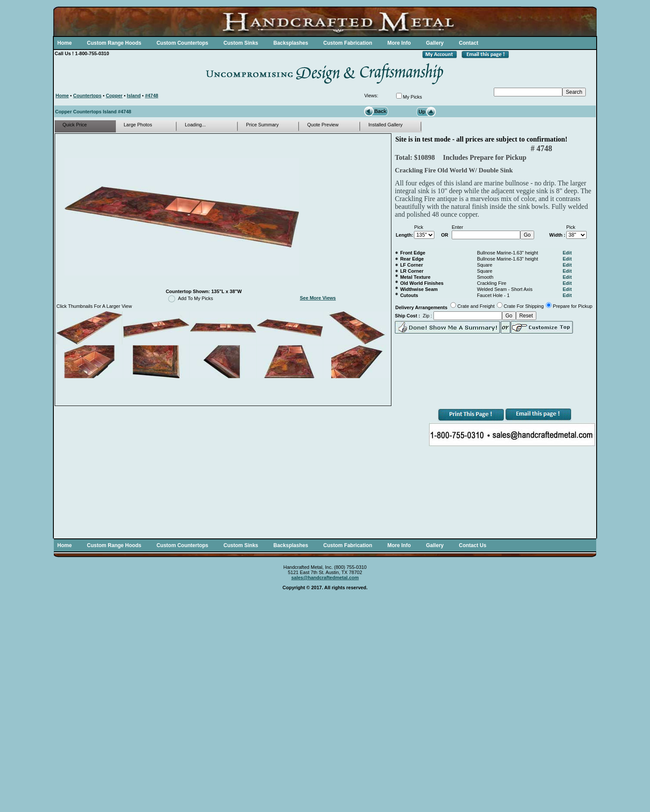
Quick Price (75, 125)
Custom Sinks (241, 43)
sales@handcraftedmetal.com (325, 578)
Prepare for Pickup (573, 306)
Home (64, 43)
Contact (468, 43)
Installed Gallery (386, 125)
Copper (114, 96)
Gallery (435, 43)
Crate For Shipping (524, 306)
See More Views (318, 298)
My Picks (413, 97)
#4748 (152, 96)
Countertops (87, 96)
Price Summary (262, 125)
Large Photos (138, 125)
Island (134, 96)
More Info (399, 43)
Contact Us (472, 545)
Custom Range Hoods (114, 43)
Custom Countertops (182, 43)
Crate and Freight (476, 306)
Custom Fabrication (348, 43)
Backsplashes (291, 43)
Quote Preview (323, 125)
